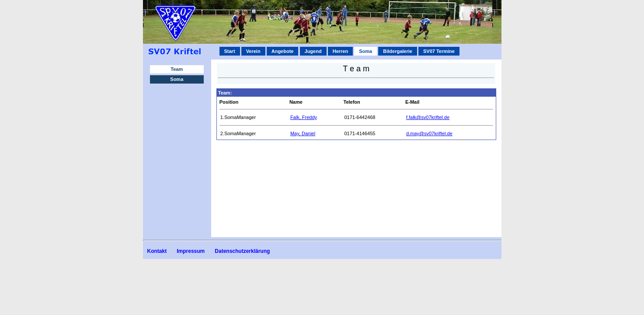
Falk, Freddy (304, 117)
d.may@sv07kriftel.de (429, 133)
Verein (253, 51)
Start (230, 51)
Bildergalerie (398, 51)
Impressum (191, 251)
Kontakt (157, 251)
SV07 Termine (439, 51)
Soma (177, 79)
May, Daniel (303, 133)
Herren (340, 51)
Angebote (283, 51)
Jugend (313, 51)
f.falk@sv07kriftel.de (428, 117)
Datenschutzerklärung (242, 251)
